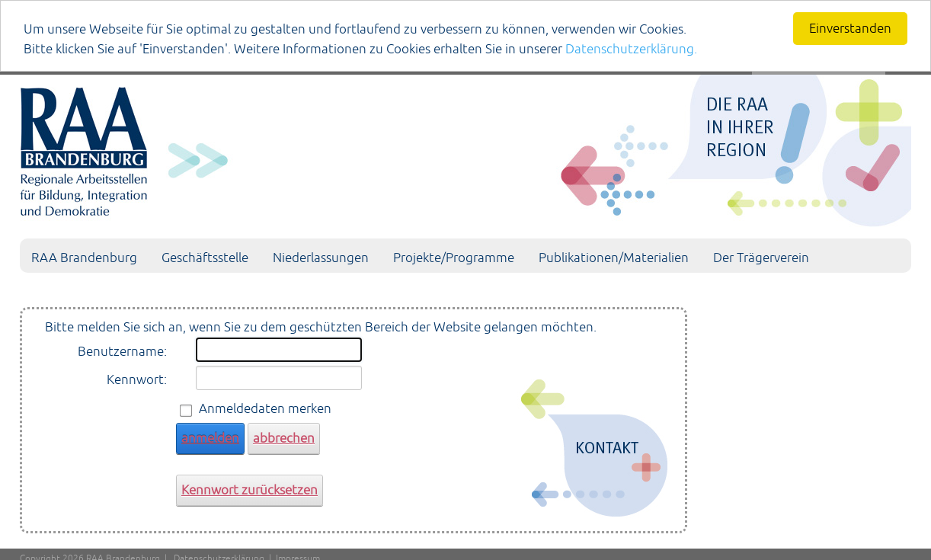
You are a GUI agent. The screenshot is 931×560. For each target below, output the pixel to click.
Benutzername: (122, 351)
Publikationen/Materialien (614, 258)
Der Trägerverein (761, 258)
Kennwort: (137, 379)
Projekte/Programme (454, 258)
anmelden (210, 438)
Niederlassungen (321, 258)
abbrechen (284, 438)
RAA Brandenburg (84, 258)
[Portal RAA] (465, 148)
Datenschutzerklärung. (631, 49)
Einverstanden (850, 28)
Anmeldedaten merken (265, 408)
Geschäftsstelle (205, 258)
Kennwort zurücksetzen (250, 490)
